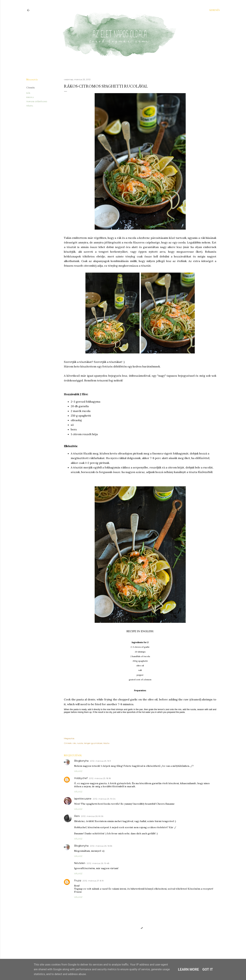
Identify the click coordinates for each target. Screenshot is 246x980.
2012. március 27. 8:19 (93, 881)
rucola (30, 97)
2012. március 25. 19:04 (104, 799)
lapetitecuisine (83, 799)
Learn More (189, 969)
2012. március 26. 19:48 (98, 863)
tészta (30, 106)
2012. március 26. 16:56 (101, 846)
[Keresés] (215, 10)
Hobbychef (81, 778)
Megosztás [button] (32, 80)
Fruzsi (78, 881)
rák (28, 93)
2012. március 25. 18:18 (100, 778)
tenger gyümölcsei (37, 101)
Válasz (78, 771)
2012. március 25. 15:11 (100, 761)
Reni (77, 816)
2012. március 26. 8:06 (92, 816)
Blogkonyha (81, 761)
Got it (208, 969)
